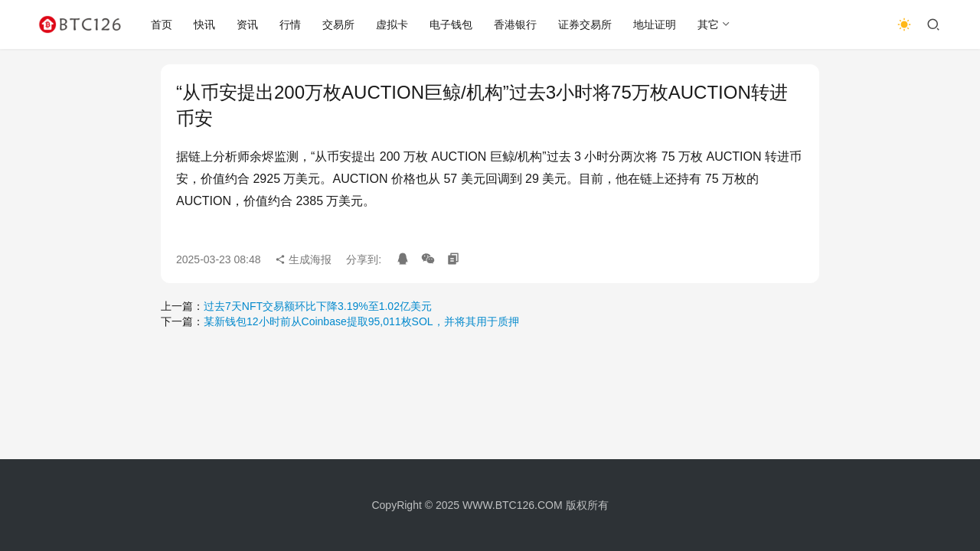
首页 (162, 24)
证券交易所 (585, 24)
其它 (708, 24)
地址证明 (655, 24)
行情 (290, 24)
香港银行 (515, 24)
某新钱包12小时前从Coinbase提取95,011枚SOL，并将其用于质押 (361, 321)
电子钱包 (451, 24)
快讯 (204, 24)
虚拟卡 (392, 24)
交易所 (338, 24)
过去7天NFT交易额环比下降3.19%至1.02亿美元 (318, 306)
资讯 (247, 24)
